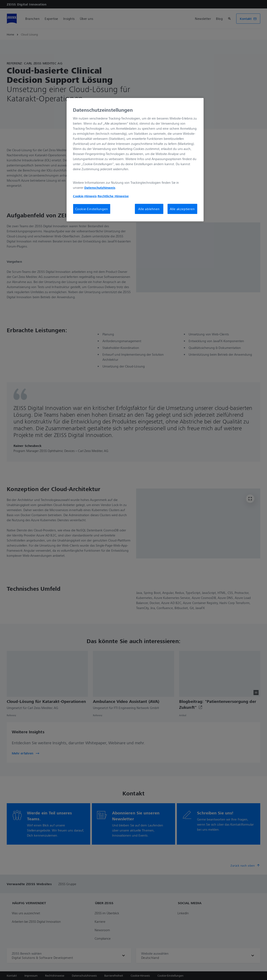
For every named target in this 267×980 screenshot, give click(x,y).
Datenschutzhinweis (100, 188)
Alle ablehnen (149, 209)
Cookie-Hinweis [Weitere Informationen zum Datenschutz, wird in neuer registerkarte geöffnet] (85, 196)
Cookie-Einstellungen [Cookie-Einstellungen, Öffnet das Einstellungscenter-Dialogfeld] (92, 209)
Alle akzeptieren (182, 209)
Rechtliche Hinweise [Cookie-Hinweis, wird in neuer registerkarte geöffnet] (113, 196)
